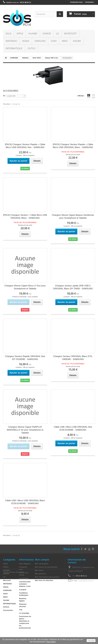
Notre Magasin (25, 564)
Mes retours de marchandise (46, 567)
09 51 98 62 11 (81, 576)
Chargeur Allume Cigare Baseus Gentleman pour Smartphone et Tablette (73, 216)
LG (57, 33)
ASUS (8, 33)
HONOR (47, 33)
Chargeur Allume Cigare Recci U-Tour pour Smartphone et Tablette (25, 287)
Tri (4, 96)
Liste (93, 96)
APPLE (20, 33)
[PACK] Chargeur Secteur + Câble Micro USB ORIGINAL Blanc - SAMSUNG (25, 216)
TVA (21, 610)
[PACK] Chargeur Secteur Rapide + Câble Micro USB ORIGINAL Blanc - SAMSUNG (73, 146)
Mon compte (42, 560)
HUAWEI (33, 33)
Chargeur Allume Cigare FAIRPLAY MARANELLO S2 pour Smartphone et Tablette (25, 430)
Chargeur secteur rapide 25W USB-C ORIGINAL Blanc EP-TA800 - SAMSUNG (73, 287)
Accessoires (8, 610)
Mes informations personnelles (47, 577)
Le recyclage (24, 613)
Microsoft (70, 33)
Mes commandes (42, 564)
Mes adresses (40, 574)
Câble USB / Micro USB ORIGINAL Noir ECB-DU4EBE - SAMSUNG (73, 428)
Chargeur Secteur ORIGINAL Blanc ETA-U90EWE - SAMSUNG (73, 358)
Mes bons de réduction (44, 580)
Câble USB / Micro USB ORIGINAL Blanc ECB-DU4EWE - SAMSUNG (25, 502)
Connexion (89, 2)
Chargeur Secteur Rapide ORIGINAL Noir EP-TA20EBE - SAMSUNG (25, 358)
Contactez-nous (76, 2)
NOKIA (26, 41)
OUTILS (31, 48)
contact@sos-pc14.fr (86, 581)
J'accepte (91, 641)
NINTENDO (11, 41)
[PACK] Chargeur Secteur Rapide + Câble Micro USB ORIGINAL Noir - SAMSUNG (25, 146)
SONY (54, 41)
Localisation (24, 578)
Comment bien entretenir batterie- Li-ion (25, 584)
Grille (89, 96)
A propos (23, 590)
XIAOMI (77, 41)
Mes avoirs (39, 570)
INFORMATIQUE (14, 48)
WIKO (65, 41)
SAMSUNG (40, 41)
